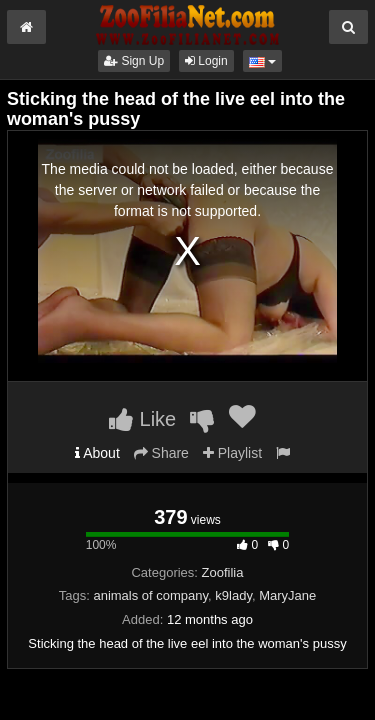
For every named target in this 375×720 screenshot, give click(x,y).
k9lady (233, 595)
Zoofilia (223, 572)
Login (206, 61)
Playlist (232, 453)
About (97, 453)
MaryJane (287, 595)
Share (161, 453)
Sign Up (134, 61)
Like (142, 419)
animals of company (150, 595)
